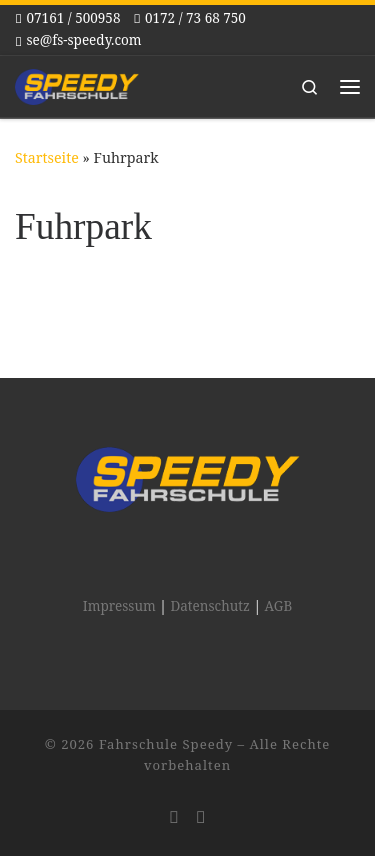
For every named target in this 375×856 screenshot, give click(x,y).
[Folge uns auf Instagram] (174, 817)
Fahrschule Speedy (166, 744)
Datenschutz (210, 606)
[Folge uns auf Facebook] (201, 817)
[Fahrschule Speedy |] (77, 84)
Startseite (47, 157)
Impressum (119, 606)
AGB (279, 606)
